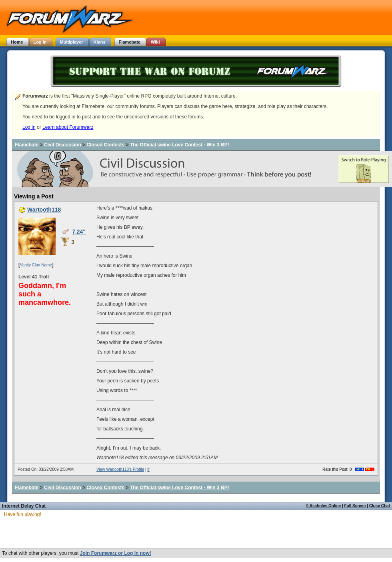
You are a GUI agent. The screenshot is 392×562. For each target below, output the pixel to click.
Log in (29, 127)
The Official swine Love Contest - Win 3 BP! (180, 145)
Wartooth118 (44, 210)
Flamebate (27, 145)
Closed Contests (105, 145)
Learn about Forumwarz (68, 127)
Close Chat (380, 506)
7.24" (79, 232)
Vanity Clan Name (36, 265)
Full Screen (355, 506)
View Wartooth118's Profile (120, 469)
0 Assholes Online (324, 506)
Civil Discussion (63, 145)
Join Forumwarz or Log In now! (116, 553)
